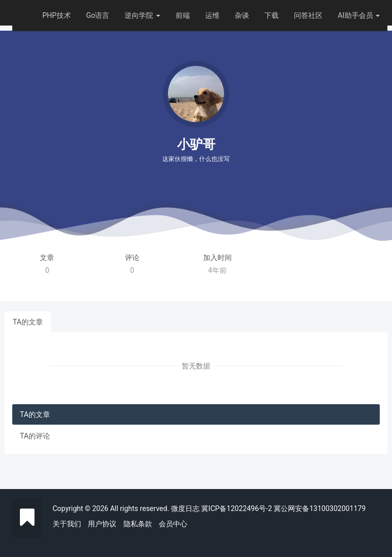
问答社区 (308, 15)
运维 (212, 15)
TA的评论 (35, 436)
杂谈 (242, 15)
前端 (183, 15)
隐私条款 (138, 524)
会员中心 (173, 524)
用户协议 (102, 524)
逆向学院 (142, 15)
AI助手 (348, 15)
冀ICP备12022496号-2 (236, 508)
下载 (272, 15)
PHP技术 (57, 15)
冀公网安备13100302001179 (320, 508)
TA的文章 (28, 322)
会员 (369, 15)
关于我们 (67, 524)
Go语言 (98, 15)
